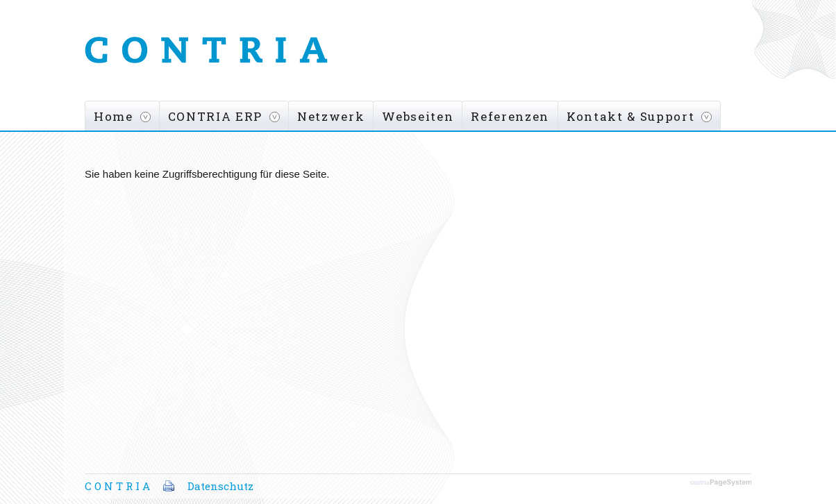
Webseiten (418, 116)
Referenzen (510, 116)
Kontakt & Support (630, 116)
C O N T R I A (117, 486)
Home (114, 116)
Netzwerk (331, 116)
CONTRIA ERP (215, 116)
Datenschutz (220, 486)
